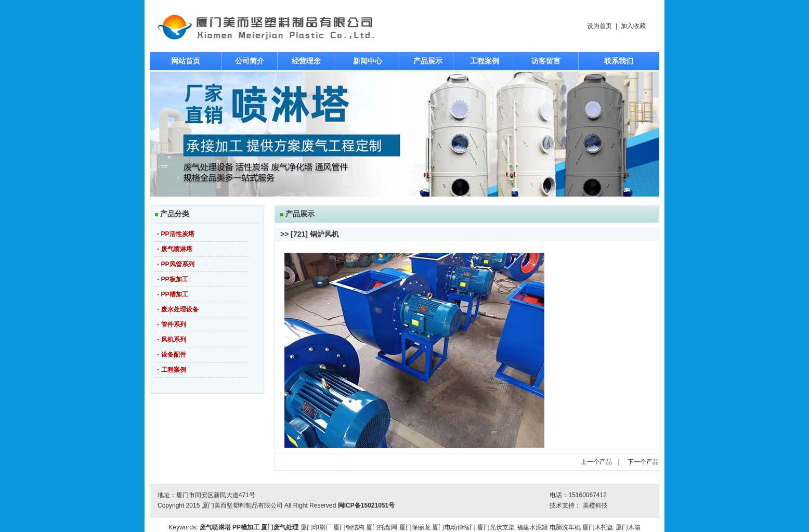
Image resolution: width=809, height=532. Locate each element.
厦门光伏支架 (496, 527)
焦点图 (404, 134)
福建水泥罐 (532, 527)
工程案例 (485, 61)
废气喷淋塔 (177, 249)
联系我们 (619, 61)
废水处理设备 (180, 309)
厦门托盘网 (382, 527)
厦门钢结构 (349, 527)
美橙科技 (595, 505)
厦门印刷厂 (316, 527)
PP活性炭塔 (178, 234)
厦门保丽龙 (415, 527)
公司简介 (250, 61)
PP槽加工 (175, 294)
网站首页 (186, 61)
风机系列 (174, 340)
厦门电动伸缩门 (454, 527)
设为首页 (599, 26)
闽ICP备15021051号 (366, 505)
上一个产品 (596, 462)
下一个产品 (643, 462)
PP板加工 (175, 279)
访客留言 (546, 61)
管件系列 (174, 325)
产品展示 (428, 61)
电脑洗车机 (565, 527)
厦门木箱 (628, 527)
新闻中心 (368, 61)
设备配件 (174, 355)
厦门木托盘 (598, 527)
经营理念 (306, 61)
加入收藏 (633, 26)
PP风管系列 (178, 264)
